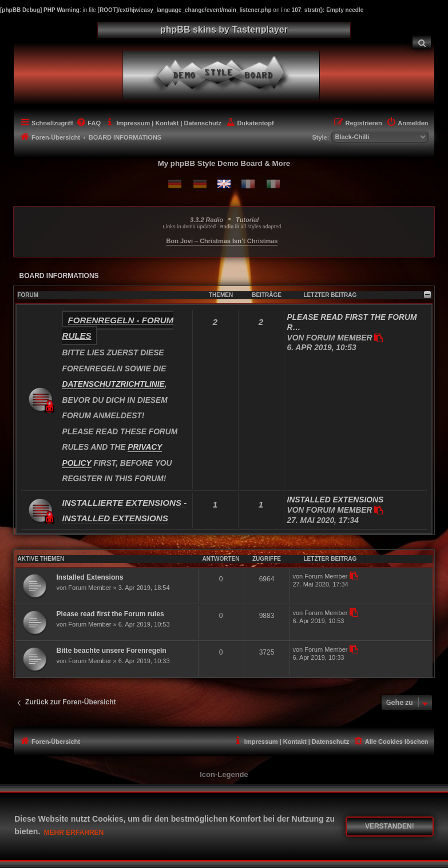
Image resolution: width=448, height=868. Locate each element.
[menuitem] (422, 42)
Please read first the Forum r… (352, 322)
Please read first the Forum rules (110, 614)
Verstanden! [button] (390, 826)
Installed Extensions (336, 500)
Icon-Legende (224, 774)
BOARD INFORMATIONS (59, 276)
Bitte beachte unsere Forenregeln (111, 651)
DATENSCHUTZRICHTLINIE (113, 384)
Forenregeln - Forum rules (118, 328)
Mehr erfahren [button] (74, 833)
